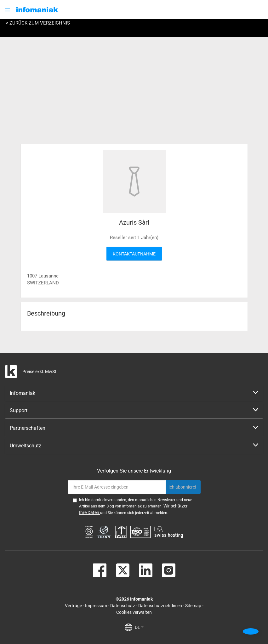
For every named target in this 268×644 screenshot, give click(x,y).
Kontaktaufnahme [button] (134, 254)
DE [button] (139, 627)
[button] (8, 10)
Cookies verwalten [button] (134, 612)
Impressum (96, 606)
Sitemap (193, 606)
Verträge (73, 606)
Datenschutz (123, 606)
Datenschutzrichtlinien (160, 606)
